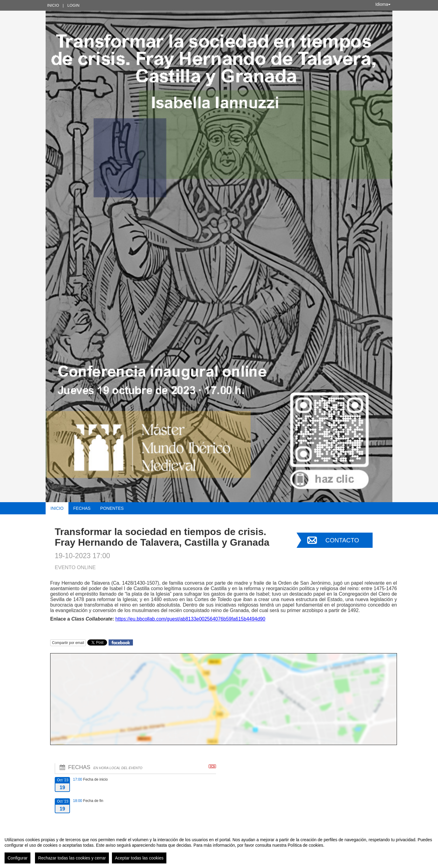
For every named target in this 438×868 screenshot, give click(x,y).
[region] (219, 848)
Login (73, 5)
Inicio (53, 5)
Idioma (383, 4)
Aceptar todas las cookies (139, 858)
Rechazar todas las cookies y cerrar (72, 858)
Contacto (342, 540)
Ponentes (112, 508)
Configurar (17, 858)
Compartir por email (68, 643)
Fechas (82, 508)
